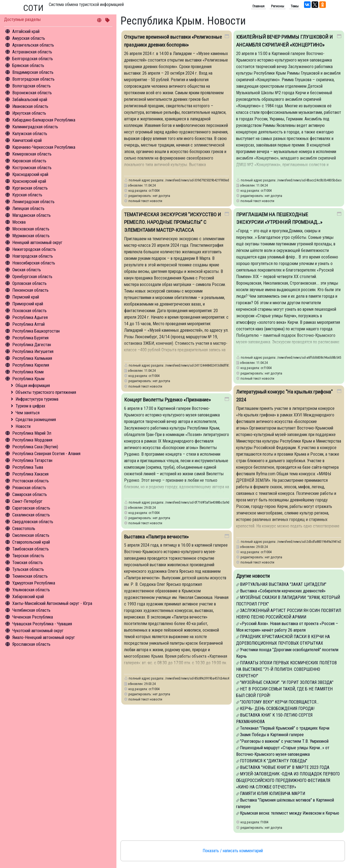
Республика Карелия (31, 365)
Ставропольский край (31, 542)
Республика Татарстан (32, 460)
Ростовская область (31, 481)
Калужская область (30, 134)
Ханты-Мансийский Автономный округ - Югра (52, 603)
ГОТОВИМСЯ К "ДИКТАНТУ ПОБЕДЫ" (274, 761)
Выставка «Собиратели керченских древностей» (283, 591)
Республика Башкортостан (36, 331)
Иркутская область (29, 113)
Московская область (31, 229)
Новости (23, 426)
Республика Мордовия (32, 440)
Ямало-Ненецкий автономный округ (44, 637)
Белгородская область (33, 59)
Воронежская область (32, 93)
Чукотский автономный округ (38, 631)
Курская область (27, 195)
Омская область (27, 270)
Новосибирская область (34, 263)
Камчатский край (27, 140)
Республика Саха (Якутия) (35, 447)
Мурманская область (31, 236)
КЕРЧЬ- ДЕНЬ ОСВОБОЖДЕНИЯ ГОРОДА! (277, 709)
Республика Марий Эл (32, 433)
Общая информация (33, 386)
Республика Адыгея (30, 317)
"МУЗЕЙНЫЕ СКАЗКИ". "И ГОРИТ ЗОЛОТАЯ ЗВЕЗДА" (287, 682)
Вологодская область (31, 86)
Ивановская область (30, 106)
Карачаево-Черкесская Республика (44, 147)
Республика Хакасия (30, 474)
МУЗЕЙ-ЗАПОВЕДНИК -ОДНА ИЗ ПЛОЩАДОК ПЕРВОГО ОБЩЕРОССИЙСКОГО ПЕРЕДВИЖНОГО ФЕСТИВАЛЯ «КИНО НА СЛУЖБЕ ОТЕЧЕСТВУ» (288, 780)
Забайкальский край (30, 100)
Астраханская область (32, 52)
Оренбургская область (32, 277)
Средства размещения (36, 420)
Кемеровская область (32, 154)
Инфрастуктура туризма (37, 399)
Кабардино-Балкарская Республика (44, 120)
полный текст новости (145, 201)
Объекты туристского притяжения (46, 392)
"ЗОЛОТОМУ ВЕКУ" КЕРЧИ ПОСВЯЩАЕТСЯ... (279, 702)
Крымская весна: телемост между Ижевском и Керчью (290, 813)
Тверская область (28, 556)
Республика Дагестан (32, 345)
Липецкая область (28, 208)
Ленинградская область (33, 202)
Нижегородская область (34, 249)
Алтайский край (26, 31)
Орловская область (29, 283)
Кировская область (29, 161)
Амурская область (29, 38)
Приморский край (28, 304)
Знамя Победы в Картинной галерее (272, 735)
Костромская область (32, 168)
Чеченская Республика (33, 617)
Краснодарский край (30, 174)
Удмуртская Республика (34, 583)
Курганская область (30, 188)
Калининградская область (35, 127)
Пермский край (26, 297)
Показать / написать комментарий (233, 851)
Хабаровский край (28, 597)
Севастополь (24, 529)
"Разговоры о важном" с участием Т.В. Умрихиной (284, 741)
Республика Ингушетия (33, 351)
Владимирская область (33, 72)
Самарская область (30, 494)
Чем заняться (28, 413)
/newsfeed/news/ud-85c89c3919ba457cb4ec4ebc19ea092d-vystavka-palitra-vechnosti (224, 678)
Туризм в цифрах (30, 406)
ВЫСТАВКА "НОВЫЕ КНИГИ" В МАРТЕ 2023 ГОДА (285, 767)
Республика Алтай (28, 324)
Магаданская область (31, 215)
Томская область (28, 563)
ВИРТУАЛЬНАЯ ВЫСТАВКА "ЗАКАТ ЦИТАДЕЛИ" (283, 584)
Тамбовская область (31, 549)
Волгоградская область (33, 79)
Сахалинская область (31, 515)
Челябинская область (31, 610)
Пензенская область (30, 290)
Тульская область (28, 569)
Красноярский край (29, 181)
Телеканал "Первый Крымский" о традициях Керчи (285, 728)
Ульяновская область (31, 590)
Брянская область (28, 66)
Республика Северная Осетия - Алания (46, 454)
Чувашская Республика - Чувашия (42, 624)
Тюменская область (30, 576)
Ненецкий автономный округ (37, 243)
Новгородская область (33, 256)
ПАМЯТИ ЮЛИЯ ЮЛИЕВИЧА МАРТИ (273, 794)
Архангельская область (33, 45)
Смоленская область (31, 535)
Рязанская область (29, 488)
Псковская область (29, 311)
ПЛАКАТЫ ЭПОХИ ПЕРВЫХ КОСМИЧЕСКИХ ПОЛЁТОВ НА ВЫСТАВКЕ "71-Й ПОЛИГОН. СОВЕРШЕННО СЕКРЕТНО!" (286, 669)
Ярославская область (31, 644)
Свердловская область (33, 522)
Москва (19, 222)
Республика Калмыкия (32, 358)
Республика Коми (28, 372)
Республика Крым (28, 379)
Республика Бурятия (30, 338)
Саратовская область (31, 508)
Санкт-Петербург (27, 501)
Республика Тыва (28, 467)
